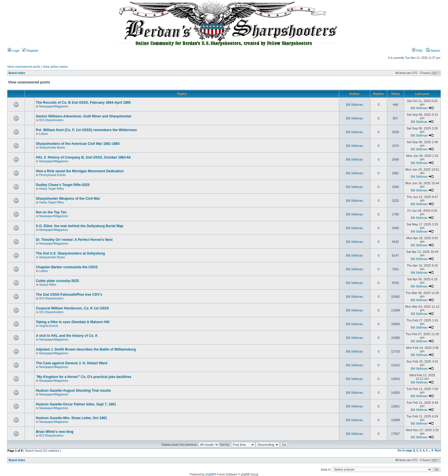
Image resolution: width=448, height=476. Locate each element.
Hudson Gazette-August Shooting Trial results (73, 391)
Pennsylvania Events (52, 175)
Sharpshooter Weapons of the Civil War (68, 199)
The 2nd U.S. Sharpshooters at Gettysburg (70, 253)
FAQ (417, 51)
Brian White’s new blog (55, 432)
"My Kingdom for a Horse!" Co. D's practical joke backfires (83, 377)
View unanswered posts (24, 67)
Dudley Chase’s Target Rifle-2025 (63, 185)
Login (14, 51)
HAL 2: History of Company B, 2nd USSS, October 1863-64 (83, 157)
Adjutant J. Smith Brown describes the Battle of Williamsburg (86, 349)
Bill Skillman (354, 105)
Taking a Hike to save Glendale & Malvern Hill (73, 322)
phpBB (210, 474)
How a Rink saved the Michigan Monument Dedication (80, 171)
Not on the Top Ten (51, 212)
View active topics (55, 67)
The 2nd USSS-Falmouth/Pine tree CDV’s (69, 295)
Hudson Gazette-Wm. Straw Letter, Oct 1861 (71, 418)
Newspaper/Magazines (54, 106)
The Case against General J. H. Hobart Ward (71, 363)
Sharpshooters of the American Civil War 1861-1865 (78, 144)
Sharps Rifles (48, 285)
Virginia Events (49, 326)
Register (30, 51)
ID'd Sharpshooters (51, 120)
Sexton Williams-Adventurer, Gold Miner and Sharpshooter (84, 116)
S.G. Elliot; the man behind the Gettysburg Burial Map (79, 226)
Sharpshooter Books (52, 148)
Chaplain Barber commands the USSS (67, 267)
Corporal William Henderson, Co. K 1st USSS (72, 308)
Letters (44, 134)
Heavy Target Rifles (52, 189)
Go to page (405, 450)
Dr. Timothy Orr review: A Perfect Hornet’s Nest (74, 240)
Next (438, 450)
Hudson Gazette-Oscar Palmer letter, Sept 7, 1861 (76, 404)
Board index (17, 73)
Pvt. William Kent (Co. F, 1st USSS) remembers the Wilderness (86, 130)
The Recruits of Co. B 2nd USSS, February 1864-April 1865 (83, 103)
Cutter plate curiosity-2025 (57, 281)
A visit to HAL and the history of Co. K (67, 336)
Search (433, 51)
